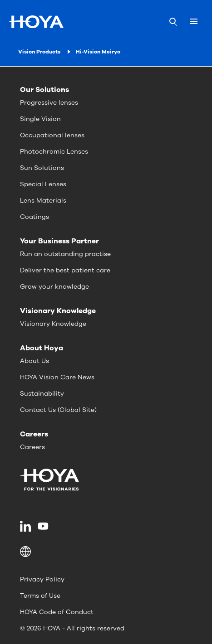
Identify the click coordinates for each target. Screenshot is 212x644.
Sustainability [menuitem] (42, 394)
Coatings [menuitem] (35, 217)
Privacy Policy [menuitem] (42, 579)
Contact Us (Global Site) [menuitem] (58, 410)
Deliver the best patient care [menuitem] (65, 270)
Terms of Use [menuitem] (40, 596)
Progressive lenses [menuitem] (49, 103)
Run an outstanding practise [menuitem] (65, 254)
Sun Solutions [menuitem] (42, 168)
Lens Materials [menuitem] (43, 201)
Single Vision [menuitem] (40, 119)
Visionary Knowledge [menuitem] (53, 324)
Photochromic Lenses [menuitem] (54, 152)
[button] (106, 552)
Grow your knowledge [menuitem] (54, 287)
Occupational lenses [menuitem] (52, 135)
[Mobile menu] (194, 22)
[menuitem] (27, 526)
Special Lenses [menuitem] (43, 184)
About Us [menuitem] (35, 361)
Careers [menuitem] (32, 447)
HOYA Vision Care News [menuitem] (57, 377)
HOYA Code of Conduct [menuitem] (57, 612)
